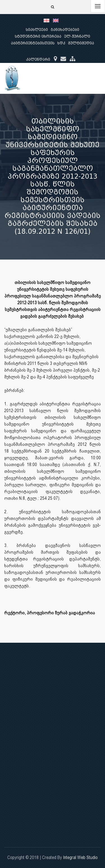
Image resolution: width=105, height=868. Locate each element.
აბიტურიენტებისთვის (33, 43)
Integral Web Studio (80, 857)
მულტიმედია (81, 43)
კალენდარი (38, 59)
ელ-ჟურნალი (77, 36)
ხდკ (61, 43)
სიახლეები (37, 30)
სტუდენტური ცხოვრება (38, 36)
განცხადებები (65, 30)
